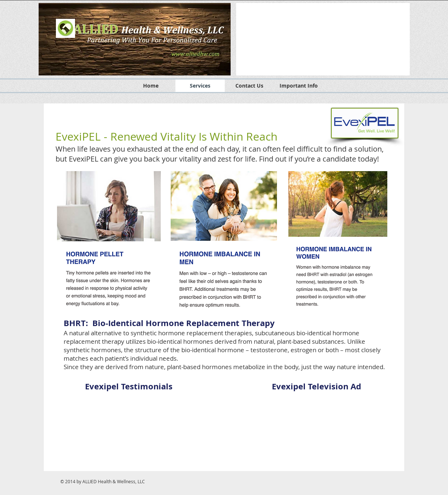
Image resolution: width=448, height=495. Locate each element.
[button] (323, 39)
